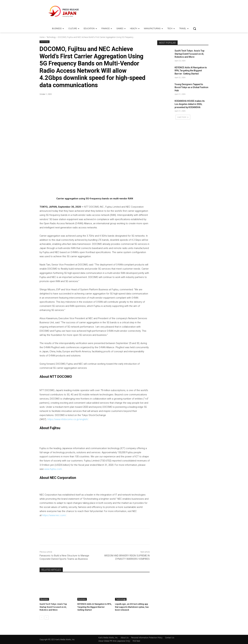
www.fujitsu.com (53, 469)
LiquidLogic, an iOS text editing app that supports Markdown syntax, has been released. (132, 607)
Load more (183, 117)
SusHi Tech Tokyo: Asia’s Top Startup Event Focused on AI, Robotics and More (53, 607)
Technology (51, 37)
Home (42, 37)
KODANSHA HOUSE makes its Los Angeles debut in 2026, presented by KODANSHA (190, 104)
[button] (195, 29)
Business (44, 599)
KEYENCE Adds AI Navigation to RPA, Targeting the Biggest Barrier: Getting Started (95, 607)
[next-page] (47, 618)
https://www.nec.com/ (54, 515)
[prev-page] (42, 618)
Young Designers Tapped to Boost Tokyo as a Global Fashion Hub (191, 87)
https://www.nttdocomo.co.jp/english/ (68, 419)
